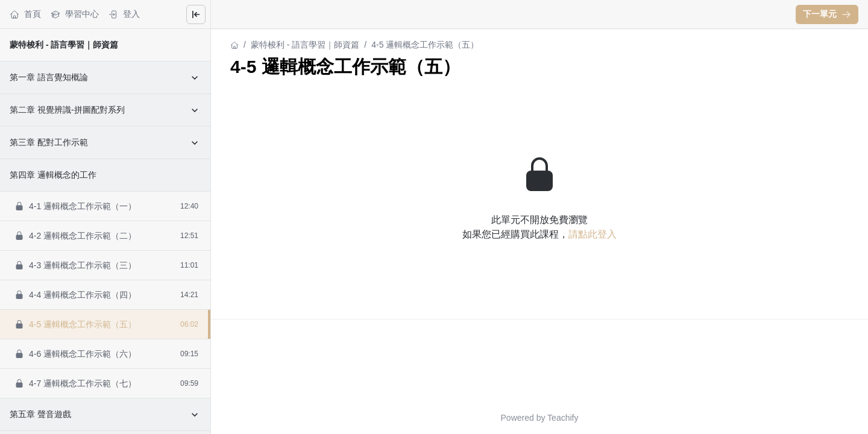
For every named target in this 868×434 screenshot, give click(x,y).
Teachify (563, 418)
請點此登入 (593, 234)
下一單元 (827, 14)
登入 (124, 14)
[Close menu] (196, 14)
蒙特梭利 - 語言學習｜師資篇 (64, 45)
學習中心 (75, 14)
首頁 (25, 14)
